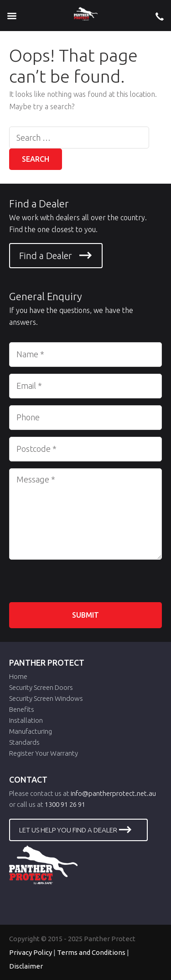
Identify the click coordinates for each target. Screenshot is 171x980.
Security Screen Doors (41, 687)
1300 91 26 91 (65, 804)
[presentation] (78, 584)
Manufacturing (31, 731)
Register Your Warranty (44, 753)
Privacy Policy (31, 952)
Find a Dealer (46, 256)
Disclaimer (26, 966)
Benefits (22, 709)
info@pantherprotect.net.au (113, 793)
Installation (26, 720)
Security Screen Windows (46, 698)
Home (18, 676)
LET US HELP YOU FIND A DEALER (68, 830)
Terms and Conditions (91, 952)
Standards (24, 742)
